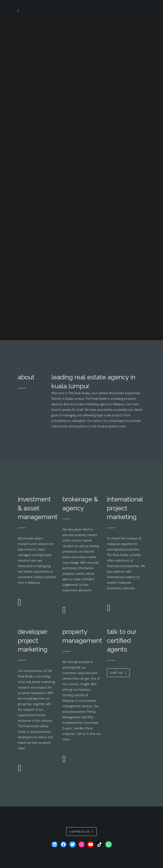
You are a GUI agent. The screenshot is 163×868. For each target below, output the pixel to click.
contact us (81, 831)
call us (118, 673)
